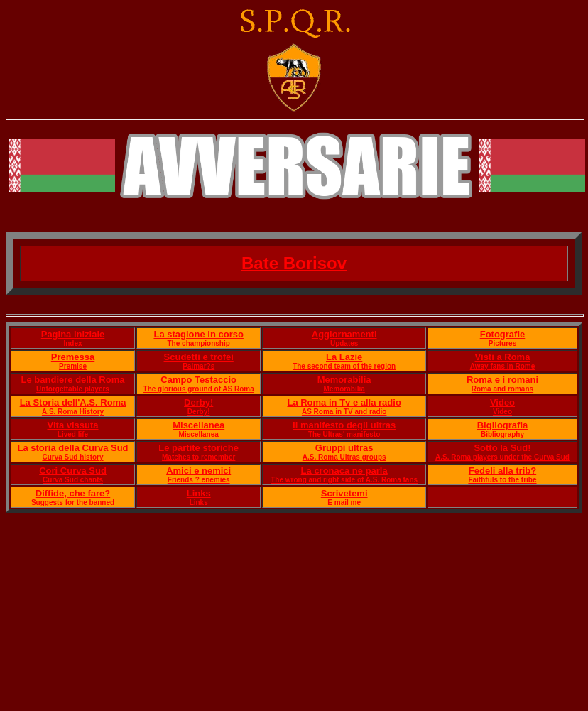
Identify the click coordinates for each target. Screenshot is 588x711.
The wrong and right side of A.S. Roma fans (344, 480)
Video (502, 402)
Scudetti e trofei (199, 357)
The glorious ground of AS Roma (199, 389)
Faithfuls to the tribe (502, 480)
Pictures (502, 343)
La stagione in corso (198, 334)
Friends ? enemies (199, 480)
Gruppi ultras (344, 448)
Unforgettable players (73, 389)
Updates (344, 343)
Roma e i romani (502, 380)
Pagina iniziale (73, 334)
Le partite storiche (198, 448)
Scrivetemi (344, 493)
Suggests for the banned (73, 503)
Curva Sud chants (73, 480)
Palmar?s (198, 366)
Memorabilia (344, 380)
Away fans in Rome (503, 366)
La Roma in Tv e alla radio (344, 402)
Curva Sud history (72, 457)
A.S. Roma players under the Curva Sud (502, 457)
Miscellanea (198, 425)
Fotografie (503, 334)
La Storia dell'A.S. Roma (73, 402)
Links (199, 493)
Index (72, 343)
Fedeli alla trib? (502, 471)
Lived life (73, 434)
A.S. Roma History (73, 412)
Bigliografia (503, 425)
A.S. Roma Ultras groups (344, 457)
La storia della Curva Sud (72, 448)
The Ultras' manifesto (344, 434)
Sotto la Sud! (502, 448)
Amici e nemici (198, 471)
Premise (73, 366)
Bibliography (502, 434)
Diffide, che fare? (73, 493)
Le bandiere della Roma (73, 380)
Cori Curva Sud (73, 471)
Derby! (198, 402)
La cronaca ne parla (344, 471)
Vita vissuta (73, 425)
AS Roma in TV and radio (344, 412)
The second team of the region (344, 366)
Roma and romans (502, 389)
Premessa (73, 357)
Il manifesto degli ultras (344, 425)
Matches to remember (198, 457)
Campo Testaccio (198, 380)
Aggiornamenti (344, 334)
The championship (199, 343)
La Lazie (344, 357)
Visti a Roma (503, 357)
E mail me (344, 503)
